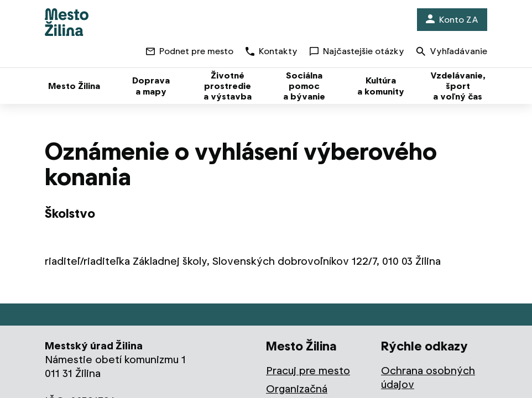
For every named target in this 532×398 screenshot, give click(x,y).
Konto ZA (452, 20)
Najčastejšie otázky (357, 51)
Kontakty (272, 51)
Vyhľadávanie (452, 52)
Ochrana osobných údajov (428, 378)
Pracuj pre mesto (308, 371)
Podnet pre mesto (190, 51)
